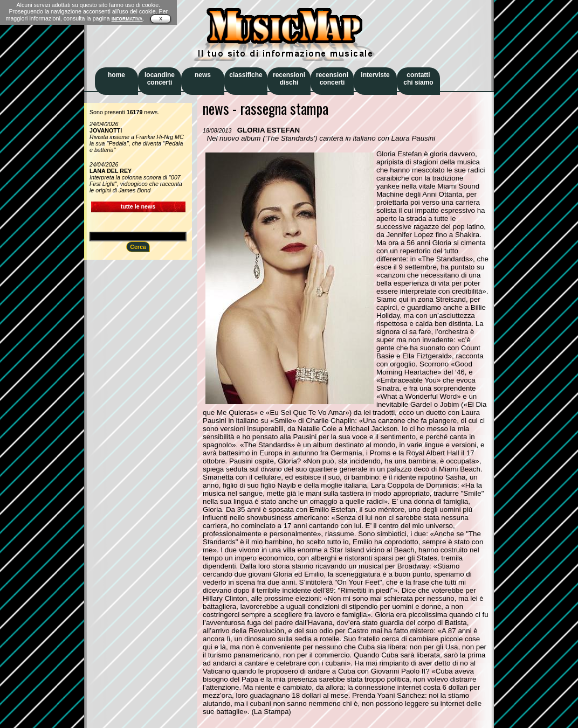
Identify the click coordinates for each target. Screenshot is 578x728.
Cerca (138, 247)
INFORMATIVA (127, 19)
